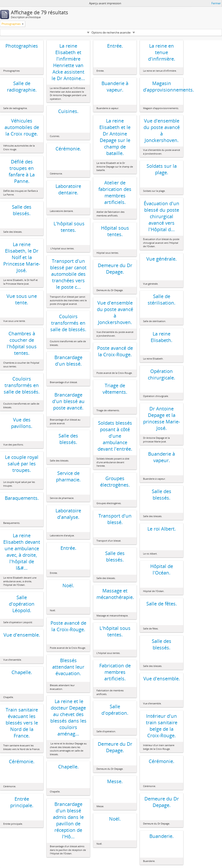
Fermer (216, 3)
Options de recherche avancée (111, 32)
